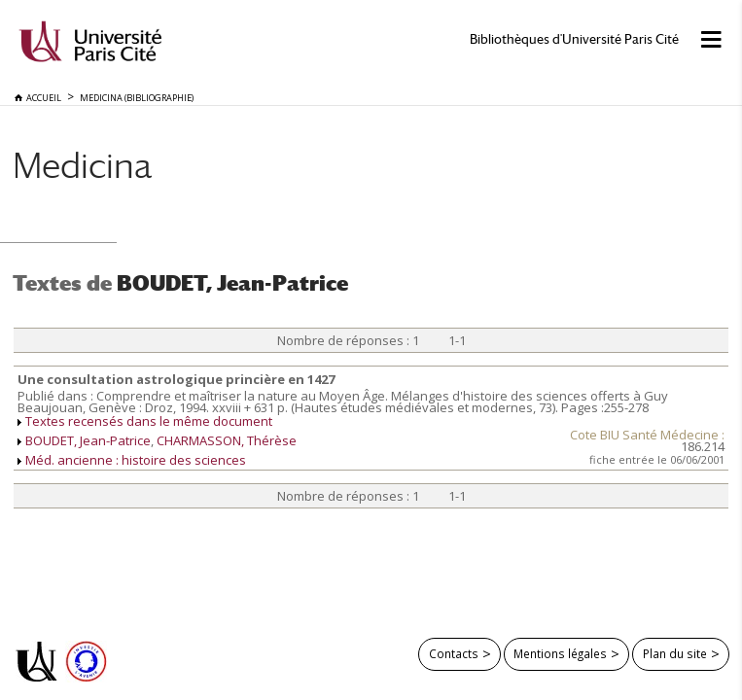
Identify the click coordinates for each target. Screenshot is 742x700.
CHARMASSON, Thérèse (227, 440)
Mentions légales (560, 653)
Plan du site (675, 653)
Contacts (454, 653)
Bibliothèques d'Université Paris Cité (574, 39)
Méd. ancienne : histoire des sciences (136, 460)
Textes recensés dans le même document (149, 421)
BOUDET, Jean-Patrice (88, 440)
